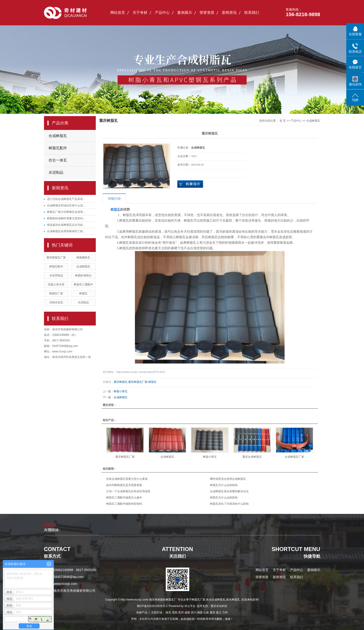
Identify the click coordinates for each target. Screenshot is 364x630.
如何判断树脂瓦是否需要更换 (124, 485)
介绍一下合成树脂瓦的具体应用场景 (128, 491)
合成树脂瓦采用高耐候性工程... (66, 231)
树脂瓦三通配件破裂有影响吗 (124, 504)
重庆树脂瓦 (121, 382)
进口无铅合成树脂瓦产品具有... (66, 199)
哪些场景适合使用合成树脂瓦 (228, 479)
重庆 (213, 612)
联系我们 (252, 13)
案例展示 (185, 13)
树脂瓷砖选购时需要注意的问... (66, 218)
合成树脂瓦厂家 (294, 457)
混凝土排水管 (56, 284)
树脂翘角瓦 (83, 258)
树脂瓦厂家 (56, 293)
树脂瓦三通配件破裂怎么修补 (124, 498)
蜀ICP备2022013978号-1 (152, 606)
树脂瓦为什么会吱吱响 (224, 485)
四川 (194, 612)
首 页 (283, 121)
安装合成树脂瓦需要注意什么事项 (127, 479)
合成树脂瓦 (58, 136)
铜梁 (200, 612)
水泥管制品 (56, 275)
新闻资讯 (229, 13)
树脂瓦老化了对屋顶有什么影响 (229, 504)
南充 (168, 612)
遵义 (219, 612)
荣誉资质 (207, 13)
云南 (206, 612)
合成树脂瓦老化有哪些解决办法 (229, 491)
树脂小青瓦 (121, 391)
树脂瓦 (83, 293)
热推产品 (142, 612)
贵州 (181, 612)
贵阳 (175, 612)
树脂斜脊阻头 (83, 275)
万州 (225, 612)
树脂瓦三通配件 (83, 284)
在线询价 (190, 184)
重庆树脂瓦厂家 (56, 258)
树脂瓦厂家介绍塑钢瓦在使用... (66, 212)
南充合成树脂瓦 (216, 600)
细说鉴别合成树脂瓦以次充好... (66, 225)
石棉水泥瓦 (56, 302)
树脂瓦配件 (58, 148)
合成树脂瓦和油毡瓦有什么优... (66, 205)
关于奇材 (140, 13)
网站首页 (118, 13)
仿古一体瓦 (58, 160)
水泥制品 (56, 172)
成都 (187, 612)
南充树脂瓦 (233, 600)
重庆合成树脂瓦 (252, 457)
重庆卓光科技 (219, 606)
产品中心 (162, 13)
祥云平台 (190, 606)
